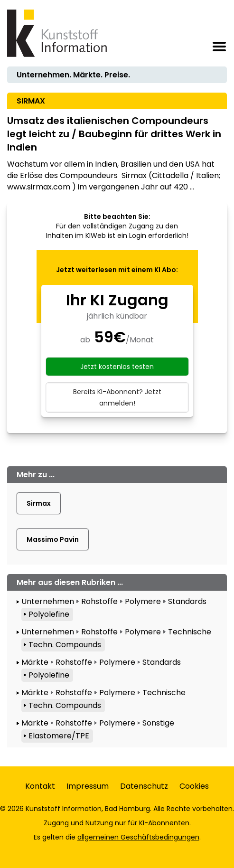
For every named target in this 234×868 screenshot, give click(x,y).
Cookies (194, 786)
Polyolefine (49, 614)
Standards (187, 601)
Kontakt (40, 786)
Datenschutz (144, 786)
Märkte (35, 662)
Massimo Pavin (53, 539)
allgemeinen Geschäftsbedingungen (138, 837)
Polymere (143, 601)
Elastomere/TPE (59, 736)
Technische (190, 632)
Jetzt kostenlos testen (117, 367)
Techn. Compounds (65, 645)
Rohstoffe (99, 601)
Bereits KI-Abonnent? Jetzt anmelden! (117, 397)
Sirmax (39, 503)
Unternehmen (48, 601)
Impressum (88, 786)
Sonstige (158, 723)
